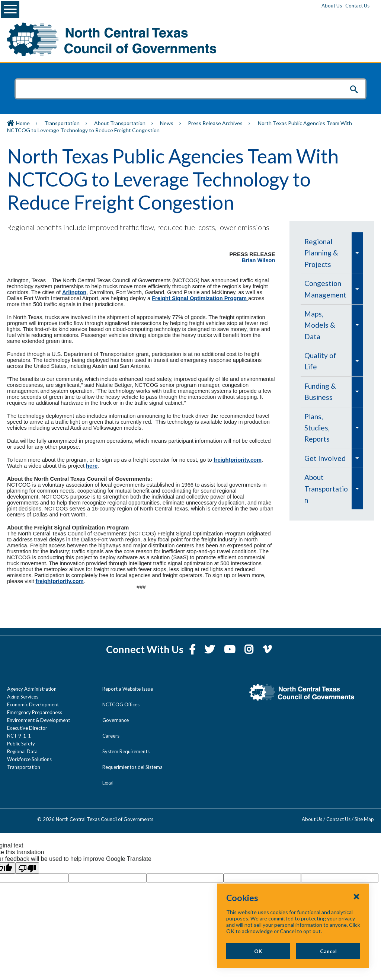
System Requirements (126, 751)
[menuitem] (326, 253)
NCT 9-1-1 (19, 736)
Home (23, 123)
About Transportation (120, 123)
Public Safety (21, 744)
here (92, 466)
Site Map (364, 819)
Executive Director (27, 728)
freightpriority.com (238, 460)
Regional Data (22, 751)
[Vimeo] (267, 649)
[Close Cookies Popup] (356, 896)
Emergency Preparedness (35, 712)
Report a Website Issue (128, 689)
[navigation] (332, 371)
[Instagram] (250, 649)
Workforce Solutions (29, 759)
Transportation (62, 123)
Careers (111, 736)
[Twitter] (211, 649)
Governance (116, 720)
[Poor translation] (27, 868)
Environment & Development (39, 720)
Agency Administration (32, 689)
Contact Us (357, 6)
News (167, 123)
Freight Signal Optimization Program (199, 298)
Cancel (328, 951)
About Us (332, 6)
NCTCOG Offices (121, 704)
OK (258, 951)
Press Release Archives (215, 123)
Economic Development (33, 704)
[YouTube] (230, 649)
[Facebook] (193, 649)
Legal (108, 783)
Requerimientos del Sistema (132, 767)
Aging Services (23, 697)
